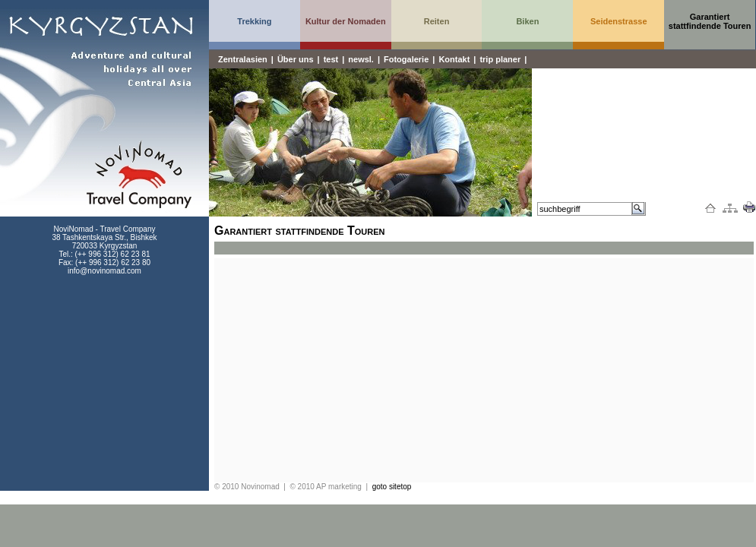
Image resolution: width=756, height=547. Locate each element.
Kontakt (454, 59)
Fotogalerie (406, 59)
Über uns (296, 59)
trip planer (500, 59)
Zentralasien (243, 59)
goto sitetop (392, 487)
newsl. (361, 59)
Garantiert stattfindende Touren (710, 21)
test (331, 59)
